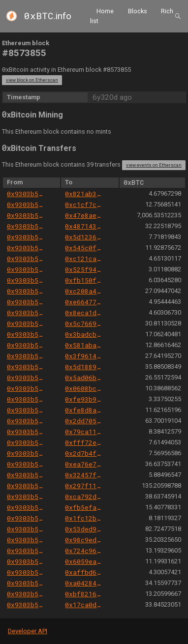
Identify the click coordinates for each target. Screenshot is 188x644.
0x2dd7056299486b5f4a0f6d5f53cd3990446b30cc (84, 421)
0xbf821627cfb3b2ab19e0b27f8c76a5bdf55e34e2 (84, 594)
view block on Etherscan (32, 80)
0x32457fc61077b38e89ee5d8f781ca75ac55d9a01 (84, 475)
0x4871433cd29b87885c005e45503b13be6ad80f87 (84, 226)
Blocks (138, 11)
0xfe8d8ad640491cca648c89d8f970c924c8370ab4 (84, 410)
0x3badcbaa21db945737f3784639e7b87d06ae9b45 (84, 334)
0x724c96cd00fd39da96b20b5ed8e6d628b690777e (84, 551)
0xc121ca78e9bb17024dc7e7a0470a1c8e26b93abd (84, 259)
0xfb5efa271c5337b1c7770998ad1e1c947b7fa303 (84, 507)
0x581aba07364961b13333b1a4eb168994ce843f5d (84, 345)
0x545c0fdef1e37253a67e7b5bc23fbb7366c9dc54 (84, 248)
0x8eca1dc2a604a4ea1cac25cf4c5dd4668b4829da (84, 313)
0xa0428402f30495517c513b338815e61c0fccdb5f (84, 583)
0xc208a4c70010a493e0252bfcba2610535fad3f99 (84, 291)
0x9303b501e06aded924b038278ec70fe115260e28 (26, 194)
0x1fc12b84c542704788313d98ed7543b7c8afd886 (84, 518)
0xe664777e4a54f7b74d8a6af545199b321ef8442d (84, 302)
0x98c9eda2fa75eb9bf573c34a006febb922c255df (84, 540)
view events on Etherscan (154, 165)
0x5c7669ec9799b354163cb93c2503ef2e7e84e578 (84, 323)
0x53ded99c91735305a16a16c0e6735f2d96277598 (84, 529)
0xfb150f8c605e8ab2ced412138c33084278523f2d (84, 280)
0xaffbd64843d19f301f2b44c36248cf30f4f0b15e (84, 572)
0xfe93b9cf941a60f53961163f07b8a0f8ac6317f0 (84, 399)
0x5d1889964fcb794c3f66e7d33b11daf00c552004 (84, 367)
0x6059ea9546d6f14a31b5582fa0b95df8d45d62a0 (84, 561)
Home (105, 11)
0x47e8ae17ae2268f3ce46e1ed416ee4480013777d (84, 215)
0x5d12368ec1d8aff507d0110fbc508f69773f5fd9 (84, 237)
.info (48, 16)
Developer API (28, 631)
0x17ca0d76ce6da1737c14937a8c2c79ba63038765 (84, 605)
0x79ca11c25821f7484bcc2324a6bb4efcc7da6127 (84, 432)
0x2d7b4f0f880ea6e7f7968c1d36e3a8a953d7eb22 (84, 453)
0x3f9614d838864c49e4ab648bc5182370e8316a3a (84, 356)
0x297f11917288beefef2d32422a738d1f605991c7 (84, 486)
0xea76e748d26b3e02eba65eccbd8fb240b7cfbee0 (84, 464)
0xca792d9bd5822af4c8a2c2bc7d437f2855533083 (84, 497)
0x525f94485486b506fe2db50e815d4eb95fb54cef (84, 269)
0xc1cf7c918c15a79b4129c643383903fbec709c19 (84, 205)
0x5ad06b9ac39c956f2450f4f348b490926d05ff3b (84, 378)
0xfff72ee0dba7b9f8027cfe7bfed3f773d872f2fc (84, 442)
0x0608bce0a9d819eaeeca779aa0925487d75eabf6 (84, 388)
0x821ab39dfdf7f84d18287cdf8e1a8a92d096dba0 (84, 194)
